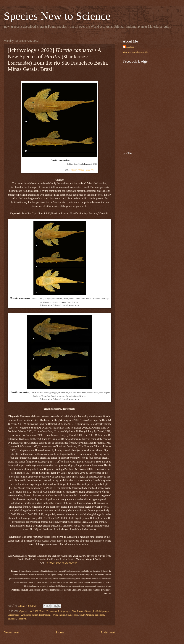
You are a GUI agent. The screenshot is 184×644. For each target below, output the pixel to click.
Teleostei (12, 619)
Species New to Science (57, 16)
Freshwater (52, 611)
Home (60, 632)
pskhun (130, 47)
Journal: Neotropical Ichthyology (93, 611)
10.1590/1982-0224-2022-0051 (82, 170)
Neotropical (45, 615)
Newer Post (12, 632)
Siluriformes (72, 615)
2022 (36, 611)
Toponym (22, 619)
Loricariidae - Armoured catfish (23, 615)
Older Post (108, 632)
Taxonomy (100, 615)
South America (87, 615)
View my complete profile (135, 52)
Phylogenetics (58, 615)
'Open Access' (26, 611)
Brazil (42, 611)
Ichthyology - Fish (67, 611)
